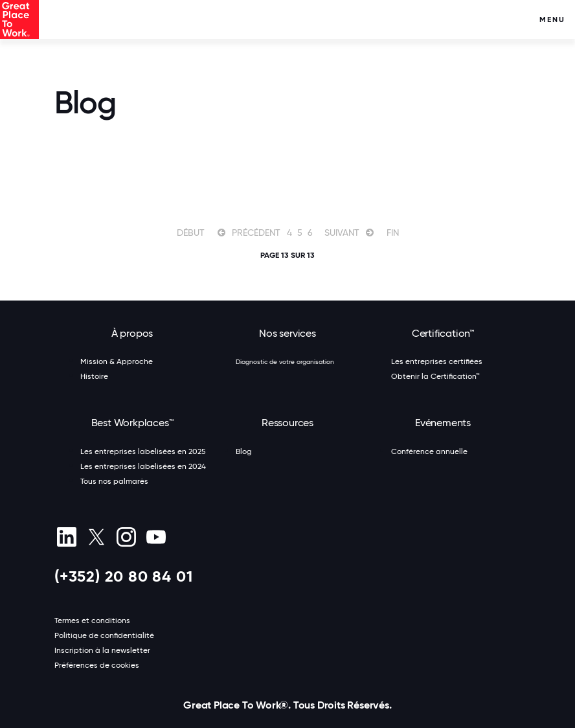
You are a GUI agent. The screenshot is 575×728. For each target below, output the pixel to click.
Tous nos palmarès (114, 481)
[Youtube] (156, 537)
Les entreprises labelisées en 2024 (143, 466)
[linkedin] (66, 537)
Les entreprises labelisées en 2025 (143, 451)
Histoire (94, 376)
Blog (244, 451)
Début (191, 233)
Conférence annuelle (429, 451)
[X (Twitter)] (96, 537)
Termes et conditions (92, 620)
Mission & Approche (117, 361)
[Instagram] (126, 537)
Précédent (256, 233)
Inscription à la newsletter (102, 650)
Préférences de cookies (97, 665)
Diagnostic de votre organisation (285, 362)
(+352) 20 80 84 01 (123, 576)
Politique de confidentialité (104, 635)
